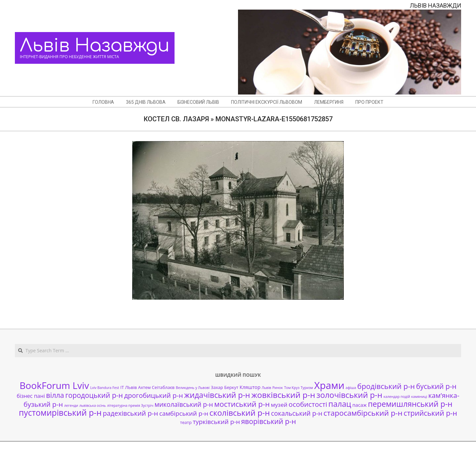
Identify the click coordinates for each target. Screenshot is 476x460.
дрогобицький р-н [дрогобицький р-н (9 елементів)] (153, 395)
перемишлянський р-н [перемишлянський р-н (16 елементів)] (410, 404)
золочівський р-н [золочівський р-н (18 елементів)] (349, 395)
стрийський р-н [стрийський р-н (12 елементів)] (430, 413)
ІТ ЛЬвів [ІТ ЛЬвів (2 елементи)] (129, 387)
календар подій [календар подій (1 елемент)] (397, 397)
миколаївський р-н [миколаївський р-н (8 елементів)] (184, 404)
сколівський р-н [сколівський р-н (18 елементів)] (239, 413)
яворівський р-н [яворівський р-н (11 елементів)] (268, 421)
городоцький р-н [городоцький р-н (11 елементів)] (94, 395)
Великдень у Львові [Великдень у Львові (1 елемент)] (193, 388)
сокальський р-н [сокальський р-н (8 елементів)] (297, 413)
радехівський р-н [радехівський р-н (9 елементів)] (130, 413)
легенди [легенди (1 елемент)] (71, 405)
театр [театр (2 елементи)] (186, 422)
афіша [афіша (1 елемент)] (351, 388)
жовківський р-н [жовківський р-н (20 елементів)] (283, 395)
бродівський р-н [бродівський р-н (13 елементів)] (386, 386)
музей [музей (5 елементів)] (279, 405)
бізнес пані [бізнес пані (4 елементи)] (31, 396)
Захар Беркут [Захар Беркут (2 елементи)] (225, 387)
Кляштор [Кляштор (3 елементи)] (250, 387)
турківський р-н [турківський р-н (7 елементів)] (216, 422)
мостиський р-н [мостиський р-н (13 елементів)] (242, 404)
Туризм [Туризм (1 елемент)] (307, 388)
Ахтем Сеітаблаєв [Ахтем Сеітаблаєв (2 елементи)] (156, 387)
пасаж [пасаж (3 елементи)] (359, 405)
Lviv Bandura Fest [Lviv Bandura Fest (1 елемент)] (105, 388)
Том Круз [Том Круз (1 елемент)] (292, 388)
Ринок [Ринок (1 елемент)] (278, 388)
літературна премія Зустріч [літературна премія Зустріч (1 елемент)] (130, 405)
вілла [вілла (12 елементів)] (55, 395)
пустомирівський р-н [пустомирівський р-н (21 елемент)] (60, 413)
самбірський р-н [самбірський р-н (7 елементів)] (184, 413)
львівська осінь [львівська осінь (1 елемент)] (93, 405)
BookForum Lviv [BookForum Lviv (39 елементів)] (54, 385)
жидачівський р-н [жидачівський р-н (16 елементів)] (217, 395)
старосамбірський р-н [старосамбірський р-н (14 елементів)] (363, 413)
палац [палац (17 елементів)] (340, 404)
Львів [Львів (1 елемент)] (267, 388)
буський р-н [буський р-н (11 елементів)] (436, 386)
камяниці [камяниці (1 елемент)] (419, 397)
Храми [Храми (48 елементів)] (329, 385)
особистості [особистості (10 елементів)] (308, 404)
